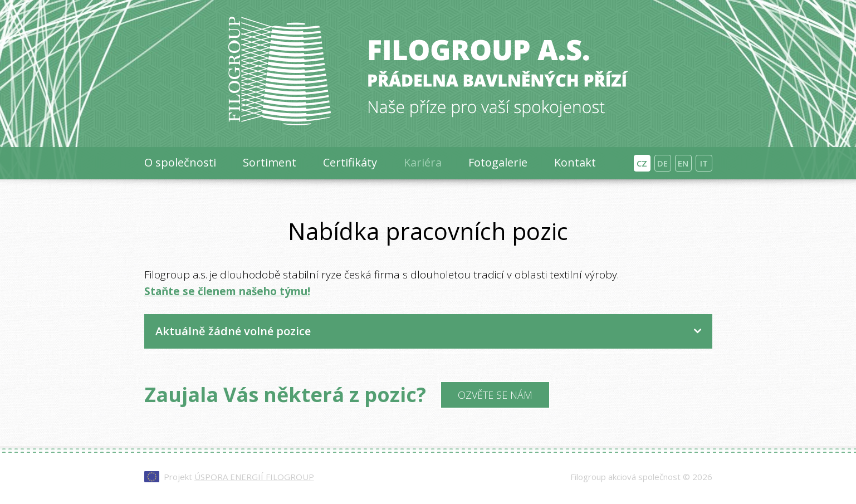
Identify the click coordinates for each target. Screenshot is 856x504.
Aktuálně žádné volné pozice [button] (233, 331)
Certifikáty (350, 162)
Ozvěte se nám (495, 395)
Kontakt (575, 162)
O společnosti (180, 162)
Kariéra (423, 162)
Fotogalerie (498, 162)
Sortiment (270, 162)
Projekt (239, 477)
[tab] (428, 331)
